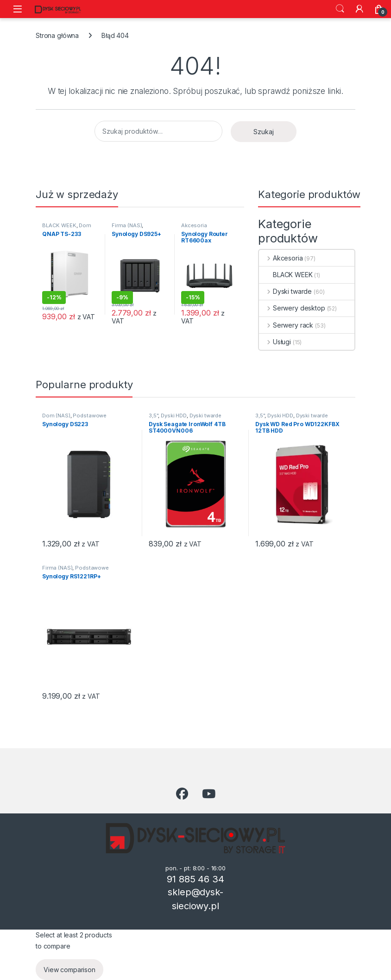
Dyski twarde (285, 291)
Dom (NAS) (56, 416)
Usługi (275, 342)
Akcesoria (194, 225)
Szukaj (340, 9)
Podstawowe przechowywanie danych (74, 418)
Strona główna (57, 35)
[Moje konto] (359, 9)
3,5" (153, 416)
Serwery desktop (292, 308)
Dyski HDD (174, 416)
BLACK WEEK (59, 225)
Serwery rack (286, 325)
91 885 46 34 (195, 879)
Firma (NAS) (127, 225)
